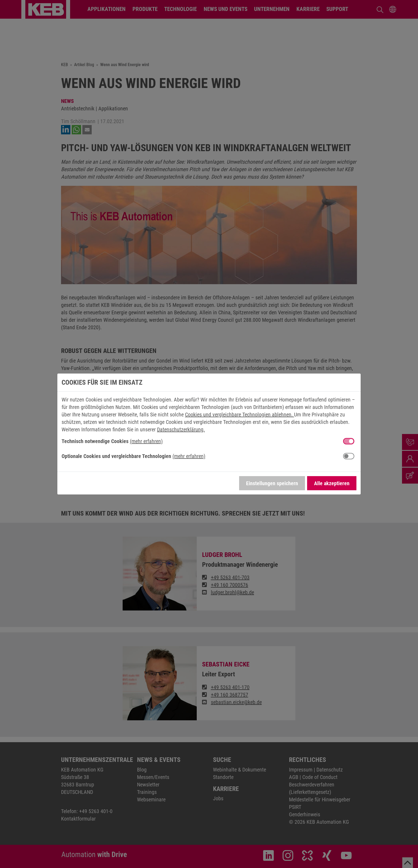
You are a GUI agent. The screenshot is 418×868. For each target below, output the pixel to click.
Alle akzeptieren (332, 483)
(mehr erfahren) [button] (146, 441)
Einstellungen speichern (272, 483)
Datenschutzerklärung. (181, 429)
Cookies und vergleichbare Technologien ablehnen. (240, 415)
